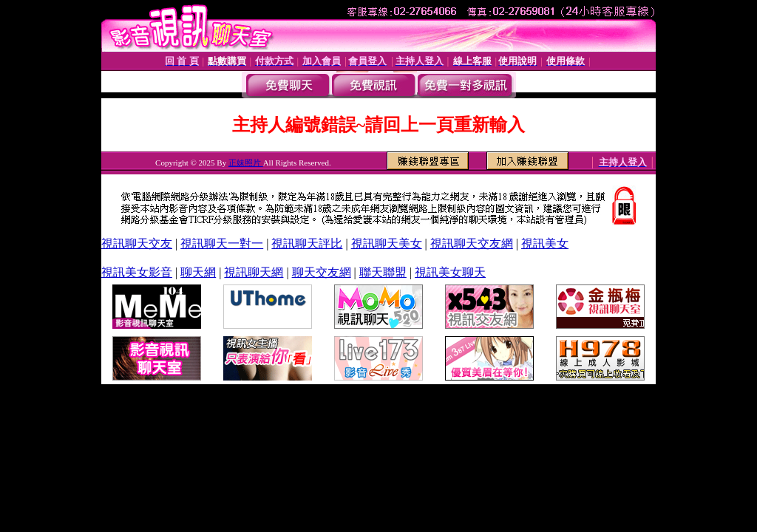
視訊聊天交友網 (472, 243)
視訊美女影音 (137, 272)
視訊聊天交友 (137, 243)
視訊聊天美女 (387, 243)
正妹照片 (246, 163)
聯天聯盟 (383, 272)
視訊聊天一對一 (222, 243)
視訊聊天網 (254, 272)
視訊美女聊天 (450, 272)
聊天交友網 (322, 272)
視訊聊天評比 (307, 243)
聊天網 (198, 272)
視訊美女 (545, 243)
